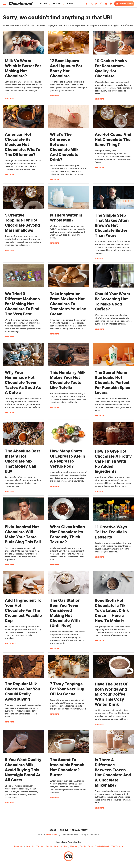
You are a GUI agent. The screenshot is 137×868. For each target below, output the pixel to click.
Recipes (43, 4)
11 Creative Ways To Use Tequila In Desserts (111, 532)
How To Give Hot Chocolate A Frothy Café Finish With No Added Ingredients (113, 461)
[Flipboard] (96, 4)
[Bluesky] (106, 4)
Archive (64, 830)
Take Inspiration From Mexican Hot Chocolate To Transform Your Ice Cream (68, 304)
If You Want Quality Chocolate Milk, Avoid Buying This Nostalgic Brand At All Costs (23, 770)
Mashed (74, 846)
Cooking (57, 4)
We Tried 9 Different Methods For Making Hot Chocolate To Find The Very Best (22, 304)
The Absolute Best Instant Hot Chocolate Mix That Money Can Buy (22, 461)
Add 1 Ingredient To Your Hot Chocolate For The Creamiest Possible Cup (23, 610)
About (53, 830)
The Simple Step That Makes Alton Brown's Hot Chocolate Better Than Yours (112, 225)
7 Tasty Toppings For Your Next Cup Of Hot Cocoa (67, 689)
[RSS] (111, 4)
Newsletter (124, 4)
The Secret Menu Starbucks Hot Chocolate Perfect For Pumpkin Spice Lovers (112, 383)
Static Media (52, 835)
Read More (9, 99)
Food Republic (61, 846)
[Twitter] (92, 4)
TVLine (40, 846)
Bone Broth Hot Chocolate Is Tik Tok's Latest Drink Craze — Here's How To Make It (112, 611)
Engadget (19, 846)
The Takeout (117, 846)
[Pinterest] (101, 4)
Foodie (49, 846)
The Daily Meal (102, 846)
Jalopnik (30, 846)
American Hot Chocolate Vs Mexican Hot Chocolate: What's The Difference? (23, 144)
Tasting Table (86, 846)
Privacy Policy (80, 830)
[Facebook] (87, 4)
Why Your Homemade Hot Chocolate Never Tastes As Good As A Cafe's (23, 382)
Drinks (70, 4)
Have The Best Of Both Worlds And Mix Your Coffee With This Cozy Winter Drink (111, 694)
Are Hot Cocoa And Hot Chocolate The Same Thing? (113, 140)
